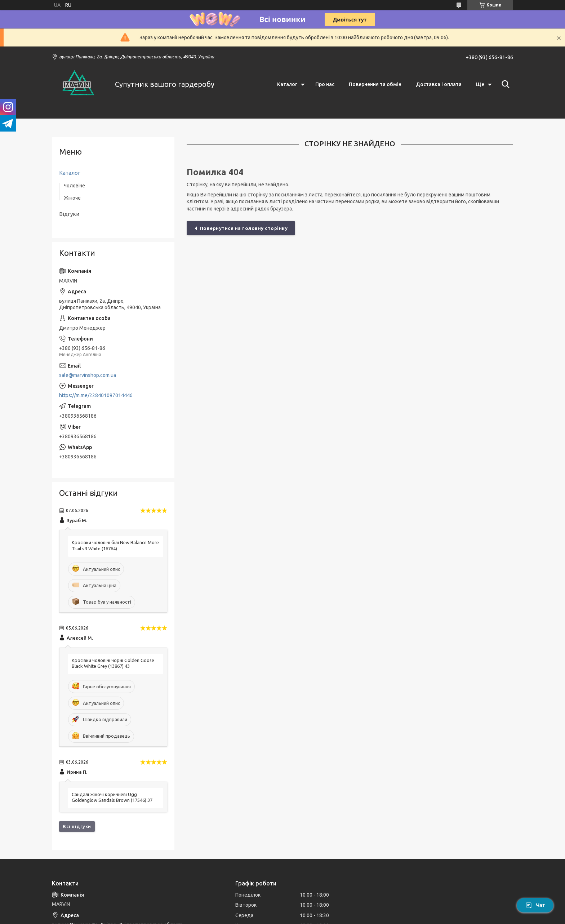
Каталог (287, 84)
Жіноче (72, 198)
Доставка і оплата (439, 84)
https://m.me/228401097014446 (96, 395)
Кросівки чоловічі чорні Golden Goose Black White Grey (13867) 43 (113, 663)
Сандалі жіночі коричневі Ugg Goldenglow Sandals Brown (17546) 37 (112, 797)
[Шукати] (504, 84)
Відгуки (69, 214)
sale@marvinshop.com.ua (88, 375)
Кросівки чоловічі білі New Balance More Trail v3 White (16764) (115, 545)
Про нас (325, 84)
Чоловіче (74, 186)
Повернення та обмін (375, 84)
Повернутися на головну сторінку (244, 228)
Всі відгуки (77, 826)
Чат (535, 905)
